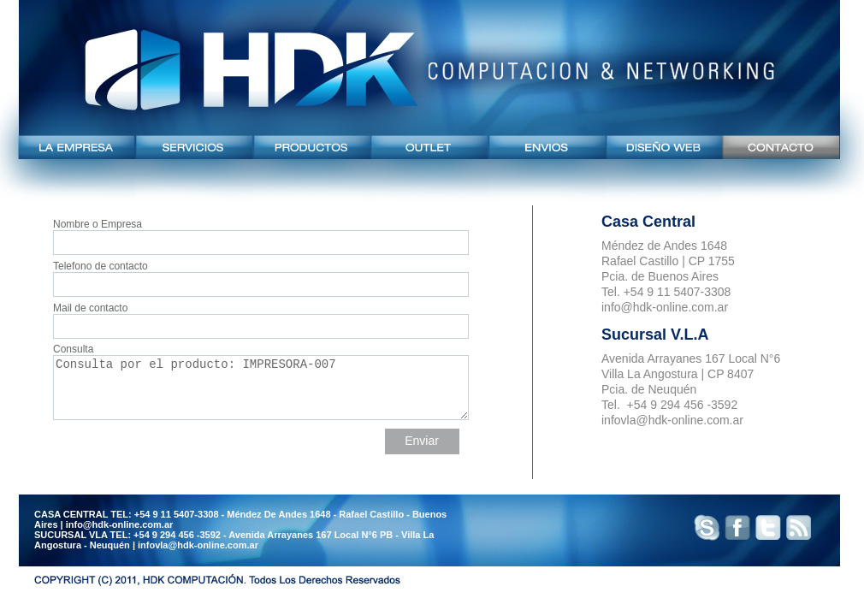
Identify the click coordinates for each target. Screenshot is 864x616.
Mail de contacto (260, 317)
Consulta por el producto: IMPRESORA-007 (261, 388)
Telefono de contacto (260, 275)
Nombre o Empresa (260, 233)
